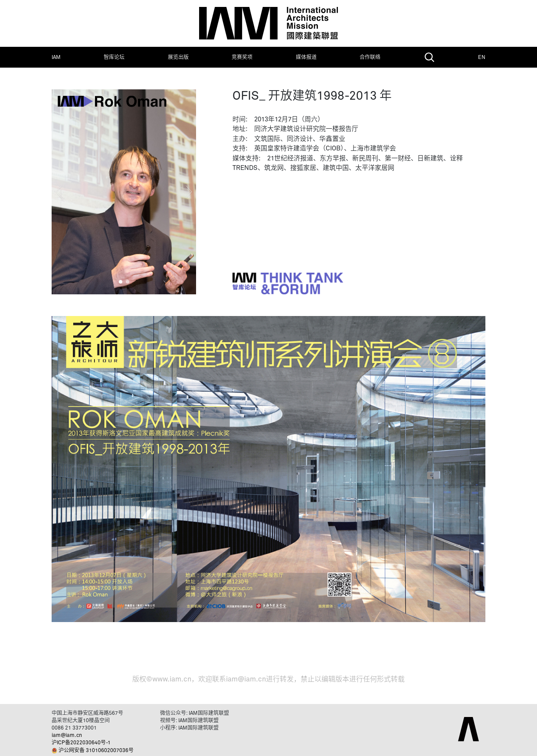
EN (482, 58)
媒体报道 (306, 58)
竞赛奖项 (242, 58)
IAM (56, 58)
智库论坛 (114, 58)
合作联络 (370, 58)
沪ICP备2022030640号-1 (81, 743)
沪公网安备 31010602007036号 (96, 751)
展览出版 (178, 58)
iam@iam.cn (246, 679)
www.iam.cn (172, 679)
